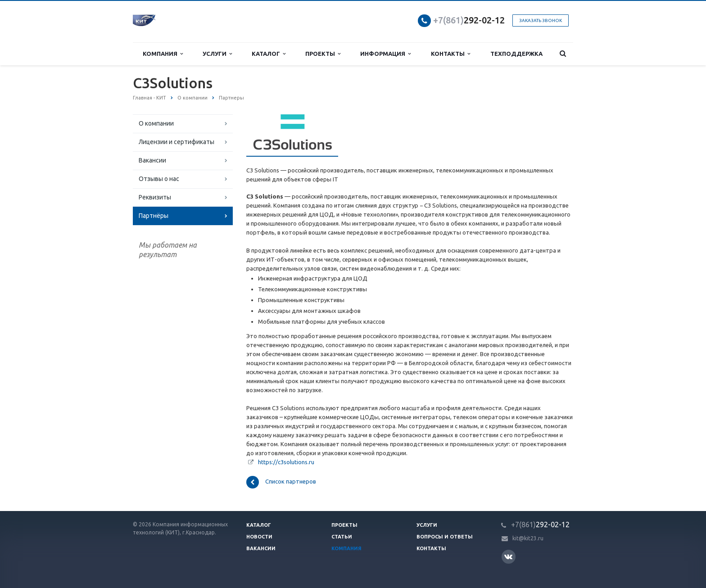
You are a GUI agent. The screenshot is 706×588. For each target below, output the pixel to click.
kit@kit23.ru (528, 538)
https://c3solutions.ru (286, 462)
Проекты (323, 54)
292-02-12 (469, 20)
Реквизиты (155, 197)
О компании (156, 123)
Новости (259, 537)
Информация (385, 54)
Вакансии (152, 160)
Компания (163, 54)
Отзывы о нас (159, 179)
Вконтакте (508, 556)
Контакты (450, 54)
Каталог (269, 54)
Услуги (217, 54)
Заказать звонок (541, 20)
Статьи (342, 537)
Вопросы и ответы (445, 537)
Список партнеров (281, 482)
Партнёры (154, 216)
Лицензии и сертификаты (176, 142)
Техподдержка (516, 54)
